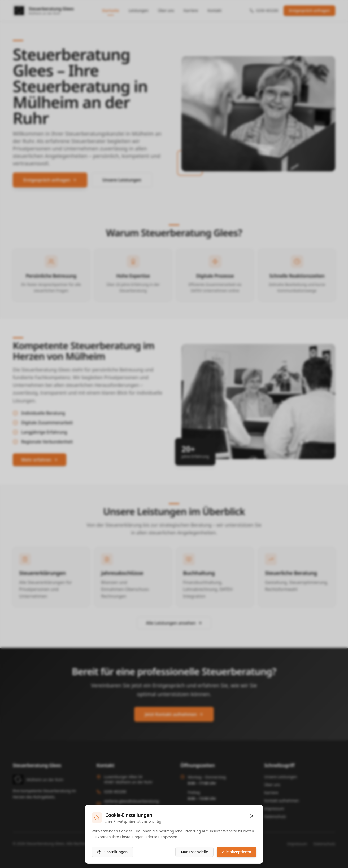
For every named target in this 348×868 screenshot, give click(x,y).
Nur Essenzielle (194, 852)
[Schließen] (252, 816)
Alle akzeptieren (237, 852)
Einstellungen (112, 852)
